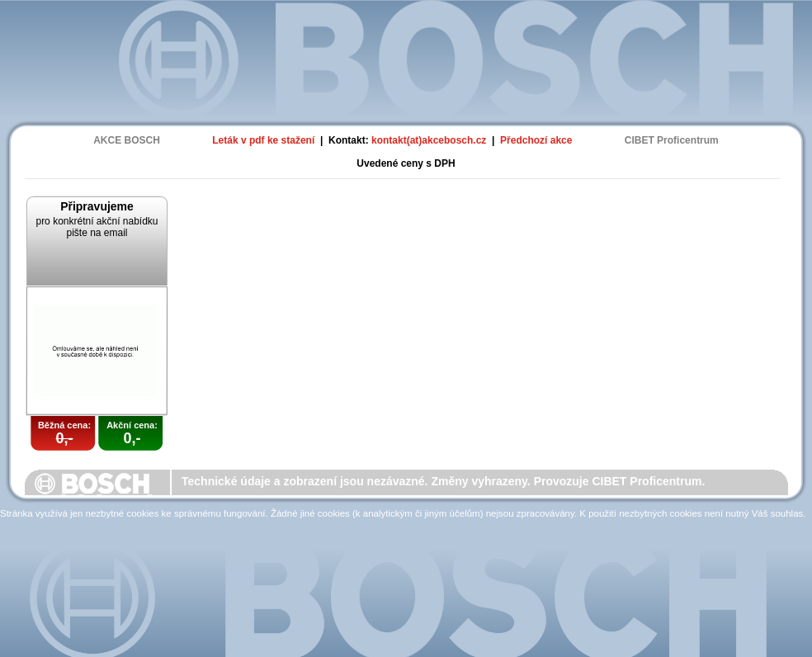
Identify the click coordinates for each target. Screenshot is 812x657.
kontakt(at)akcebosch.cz (429, 140)
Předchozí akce (536, 140)
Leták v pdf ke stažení (263, 140)
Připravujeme (97, 206)
